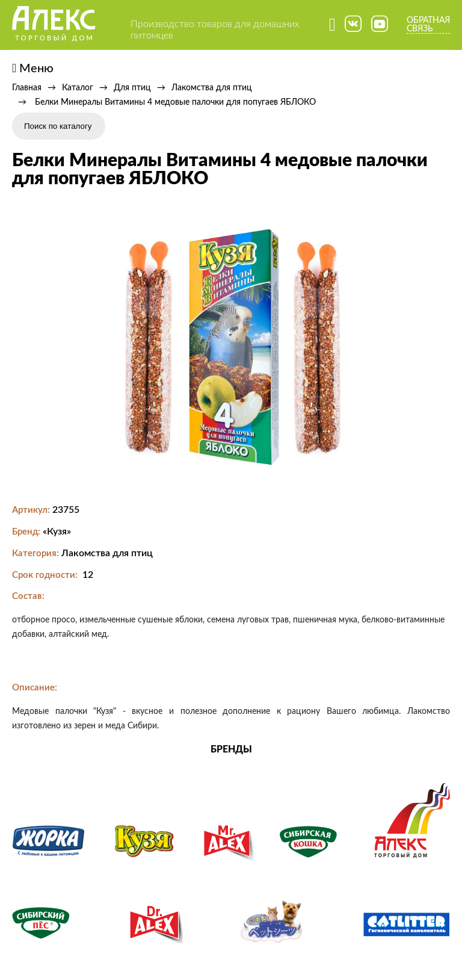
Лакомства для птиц (212, 88)
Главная (27, 88)
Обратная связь (428, 25)
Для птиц (132, 88)
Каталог (78, 88)
